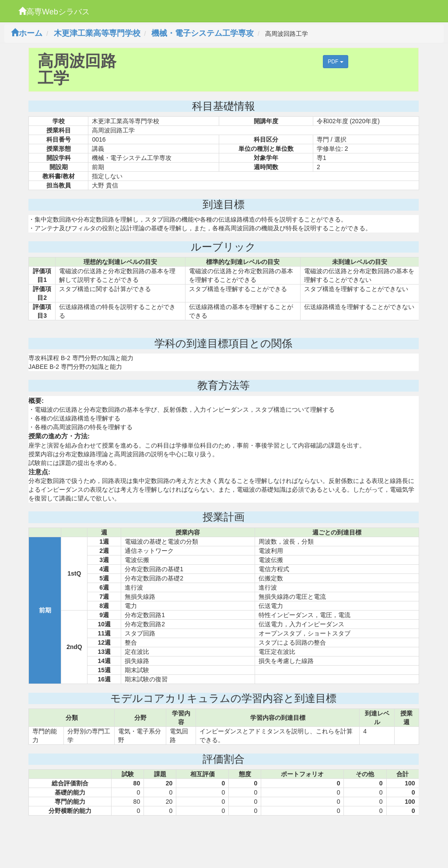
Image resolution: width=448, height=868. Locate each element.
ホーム (27, 33)
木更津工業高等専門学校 (97, 33)
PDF (335, 62)
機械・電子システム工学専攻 (203, 33)
